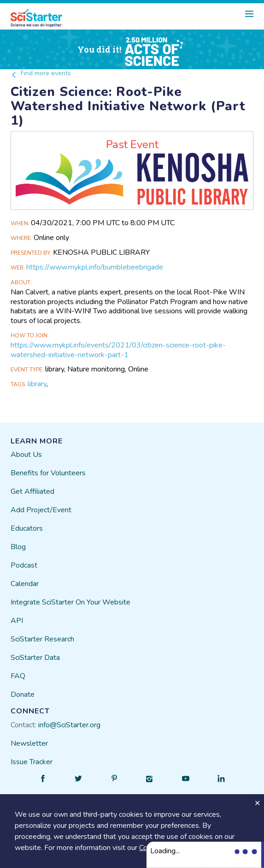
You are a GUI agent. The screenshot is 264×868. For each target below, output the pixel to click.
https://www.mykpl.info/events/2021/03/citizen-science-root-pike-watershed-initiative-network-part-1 (118, 350)
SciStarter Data (35, 658)
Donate (23, 694)
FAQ (18, 676)
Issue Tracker (32, 762)
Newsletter (29, 743)
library (37, 384)
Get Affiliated (32, 491)
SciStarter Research (42, 639)
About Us (26, 455)
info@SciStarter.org (69, 725)
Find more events (41, 73)
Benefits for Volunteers (48, 473)
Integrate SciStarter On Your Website (70, 602)
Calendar (25, 584)
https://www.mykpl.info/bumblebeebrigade (95, 267)
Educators (27, 528)
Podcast (24, 565)
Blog (18, 547)
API (17, 621)
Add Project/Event (41, 510)
